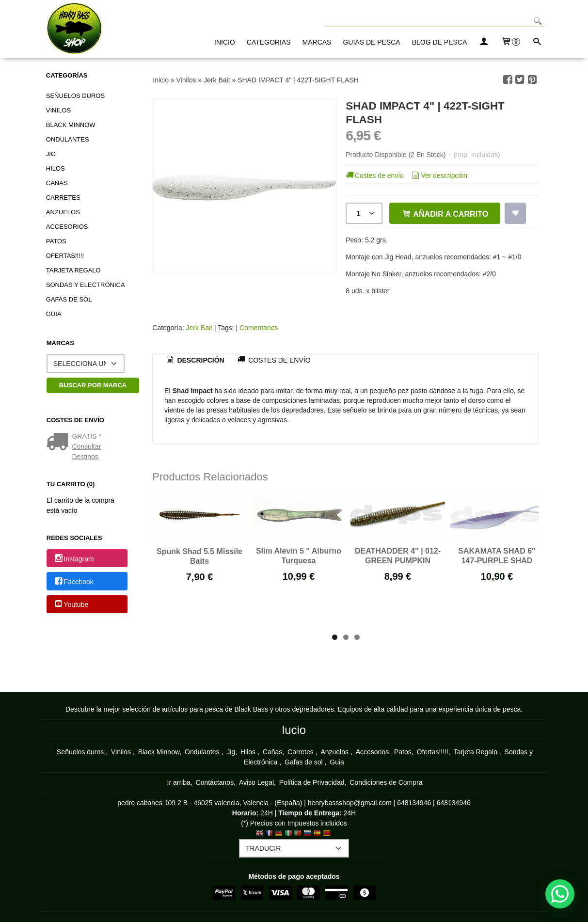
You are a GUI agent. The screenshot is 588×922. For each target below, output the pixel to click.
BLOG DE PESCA (440, 42)
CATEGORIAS (269, 42)
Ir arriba (179, 782)
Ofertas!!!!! (65, 256)
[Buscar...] (537, 42)
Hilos (56, 168)
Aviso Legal (256, 782)
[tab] (195, 361)
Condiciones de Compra (386, 782)
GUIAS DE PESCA (371, 42)
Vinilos (58, 110)
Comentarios (259, 328)
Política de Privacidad (312, 782)
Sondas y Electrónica (86, 285)
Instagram (74, 559)
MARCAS (317, 42)
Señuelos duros (75, 96)
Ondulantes (68, 139)
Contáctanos (215, 782)
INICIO (225, 42)
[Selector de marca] (86, 364)
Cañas (57, 183)
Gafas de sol (69, 299)
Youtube (71, 604)
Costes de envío (374, 175)
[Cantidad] (364, 213)
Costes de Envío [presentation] (273, 360)
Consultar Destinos (86, 452)
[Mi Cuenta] (484, 42)
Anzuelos (63, 212)
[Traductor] (294, 848)
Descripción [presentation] (195, 360)
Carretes (63, 198)
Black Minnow (71, 125)
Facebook (73, 582)
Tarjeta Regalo (73, 270)
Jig (51, 154)
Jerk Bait (200, 328)
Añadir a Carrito (445, 214)
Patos (56, 241)
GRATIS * (86, 436)
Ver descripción (439, 175)
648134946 (414, 803)
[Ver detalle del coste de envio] (59, 443)
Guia (54, 314)
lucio (294, 730)
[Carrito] (510, 42)
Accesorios (67, 227)
